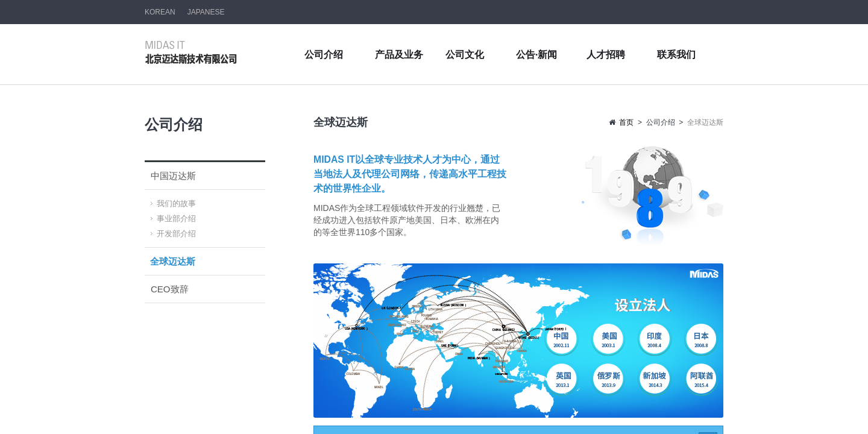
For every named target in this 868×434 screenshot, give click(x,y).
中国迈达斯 (173, 176)
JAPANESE (206, 12)
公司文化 (465, 55)
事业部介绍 (176, 219)
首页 (626, 122)
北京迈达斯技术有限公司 (191, 52)
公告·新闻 (536, 55)
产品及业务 (399, 55)
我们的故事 (176, 203)
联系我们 (676, 55)
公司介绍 (324, 55)
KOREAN (160, 12)
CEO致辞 (170, 289)
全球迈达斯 (173, 261)
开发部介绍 (176, 234)
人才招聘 (606, 55)
